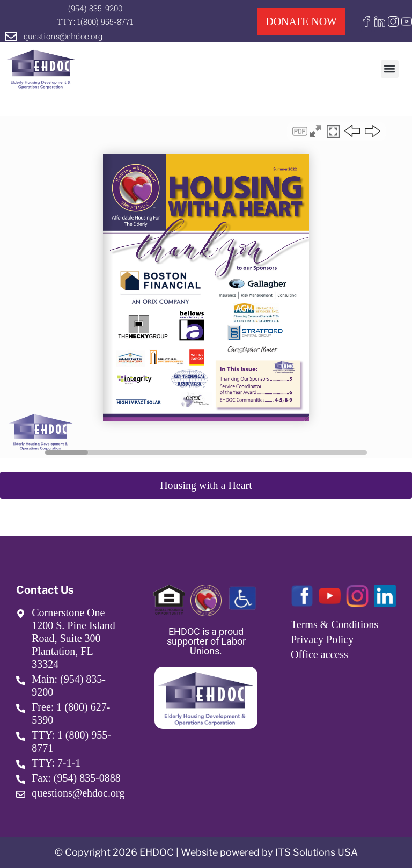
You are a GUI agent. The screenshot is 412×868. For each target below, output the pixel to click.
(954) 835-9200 (95, 8)
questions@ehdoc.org (63, 36)
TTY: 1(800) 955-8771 (95, 21)
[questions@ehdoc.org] (11, 36)
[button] (390, 69)
